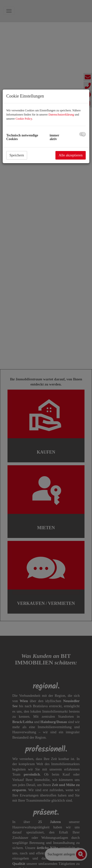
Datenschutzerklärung (61, 115)
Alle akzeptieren (71, 155)
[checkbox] (82, 134)
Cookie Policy (24, 119)
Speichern (17, 155)
